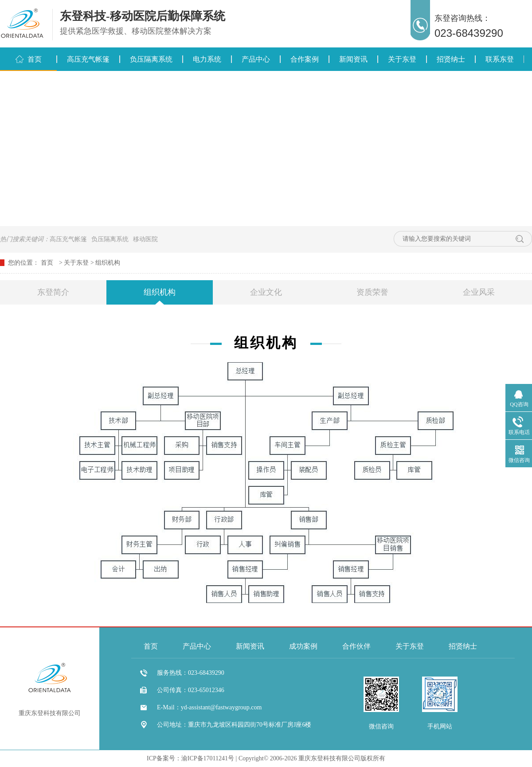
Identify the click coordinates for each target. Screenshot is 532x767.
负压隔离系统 (151, 59)
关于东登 (402, 59)
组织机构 (108, 263)
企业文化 (266, 292)
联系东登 (500, 59)
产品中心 (256, 59)
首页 (35, 59)
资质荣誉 (372, 292)
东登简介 (53, 292)
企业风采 (479, 292)
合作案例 (305, 59)
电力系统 (207, 59)
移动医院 (145, 239)
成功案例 (303, 646)
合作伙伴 (356, 646)
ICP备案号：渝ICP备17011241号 (190, 758)
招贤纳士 (451, 59)
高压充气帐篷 (88, 59)
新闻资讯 (353, 59)
